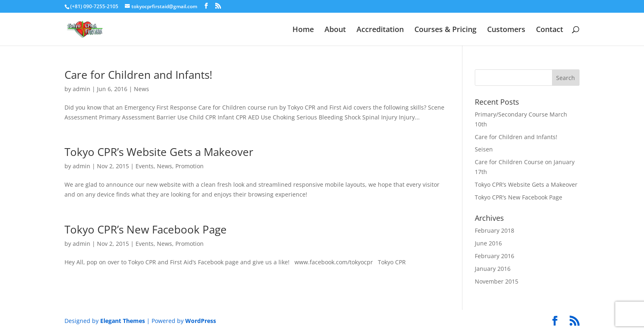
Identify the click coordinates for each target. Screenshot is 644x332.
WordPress (201, 321)
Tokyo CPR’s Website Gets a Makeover (159, 152)
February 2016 (494, 256)
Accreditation (380, 30)
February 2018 (494, 230)
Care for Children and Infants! (138, 75)
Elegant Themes (123, 321)
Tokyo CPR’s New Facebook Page (146, 229)
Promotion (190, 166)
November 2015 (497, 281)
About (335, 30)
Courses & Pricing (445, 30)
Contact (550, 30)
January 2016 (493, 269)
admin (82, 89)
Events (145, 166)
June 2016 (488, 243)
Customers (506, 30)
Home (303, 30)
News (141, 89)
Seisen (484, 149)
